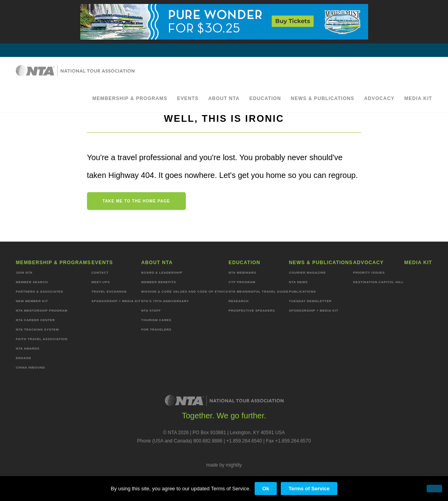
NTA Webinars (242, 273)
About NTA (224, 98)
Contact (100, 273)
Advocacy (379, 98)
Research (239, 301)
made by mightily (224, 465)
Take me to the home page (136, 201)
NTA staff (151, 311)
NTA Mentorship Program (42, 311)
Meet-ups (101, 282)
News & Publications (322, 98)
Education (265, 98)
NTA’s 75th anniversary (165, 301)
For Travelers (156, 330)
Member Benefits (159, 282)
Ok (266, 489)
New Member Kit (32, 301)
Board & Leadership (162, 273)
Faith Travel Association (42, 339)
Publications (302, 292)
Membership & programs (130, 98)
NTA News (299, 282)
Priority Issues (369, 273)
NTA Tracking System (37, 330)
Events (188, 98)
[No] (434, 489)
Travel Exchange (109, 292)
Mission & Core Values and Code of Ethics (184, 292)
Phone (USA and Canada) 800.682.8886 (180, 441)
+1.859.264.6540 (244, 441)
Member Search (32, 282)
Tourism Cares (156, 320)
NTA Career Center (35, 320)
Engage (24, 358)
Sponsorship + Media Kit (116, 301)
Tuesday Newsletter (310, 301)
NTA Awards (28, 349)
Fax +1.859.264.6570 (288, 441)
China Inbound (30, 368)
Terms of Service (309, 489)
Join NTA (24, 273)
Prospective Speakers (252, 311)
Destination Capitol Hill (378, 282)
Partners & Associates (40, 292)
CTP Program (242, 282)
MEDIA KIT (418, 98)
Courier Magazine (307, 273)
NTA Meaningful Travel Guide (258, 292)
